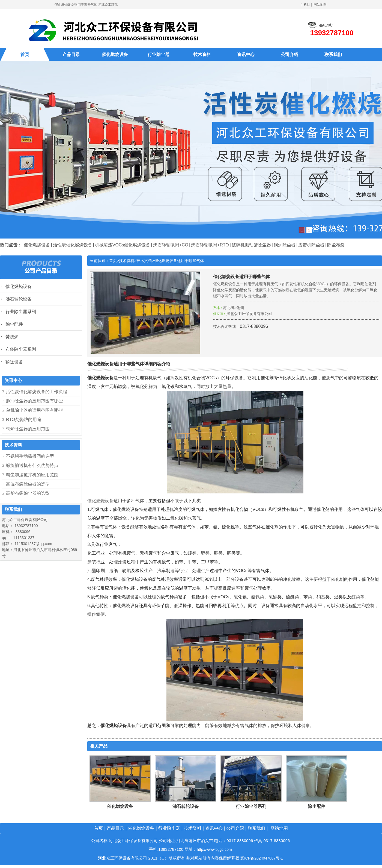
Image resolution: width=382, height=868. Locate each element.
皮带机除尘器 (311, 245)
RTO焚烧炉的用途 (24, 420)
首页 (25, 55)
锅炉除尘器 (285, 245)
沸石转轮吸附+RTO (210, 245)
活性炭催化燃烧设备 (73, 245)
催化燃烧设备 (115, 55)
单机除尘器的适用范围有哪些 (34, 410)
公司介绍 (290, 55)
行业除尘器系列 (251, 806)
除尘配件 (317, 806)
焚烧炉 (12, 337)
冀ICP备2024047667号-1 (262, 858)
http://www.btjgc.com (214, 849)
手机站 (305, 5)
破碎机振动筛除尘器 (251, 245)
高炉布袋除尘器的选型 (28, 493)
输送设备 (14, 362)
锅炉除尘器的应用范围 (28, 429)
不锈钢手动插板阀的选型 (30, 456)
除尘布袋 (336, 245)
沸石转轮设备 (186, 806)
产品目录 (71, 55)
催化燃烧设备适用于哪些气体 (179, 261)
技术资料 (202, 55)
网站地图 (320, 5)
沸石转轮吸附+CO (171, 245)
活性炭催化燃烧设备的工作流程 (37, 392)
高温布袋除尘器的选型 (28, 484)
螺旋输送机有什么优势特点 (32, 465)
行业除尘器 (159, 55)
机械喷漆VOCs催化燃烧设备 (123, 245)
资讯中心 (246, 55)
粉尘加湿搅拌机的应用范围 (32, 475)
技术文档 (144, 261)
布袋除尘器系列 (21, 349)
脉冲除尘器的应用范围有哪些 (34, 401)
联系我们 (333, 55)
